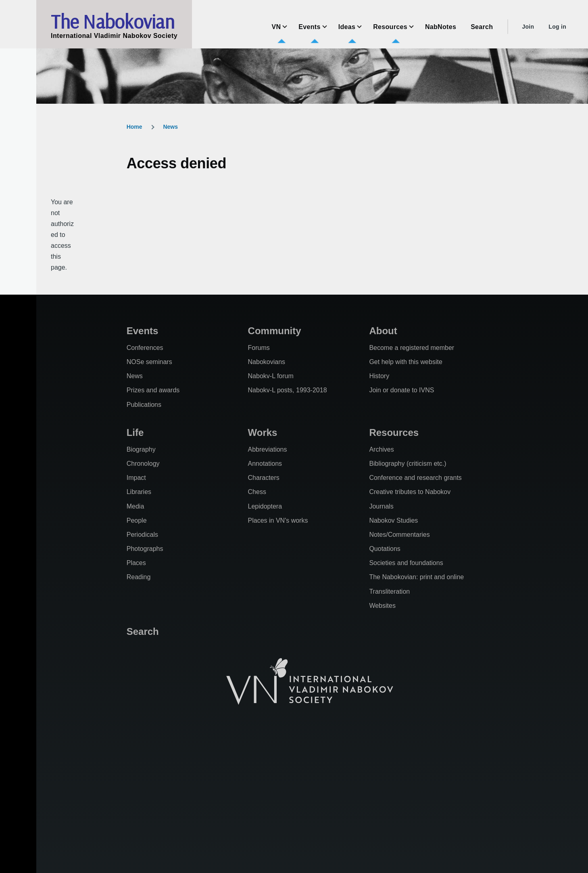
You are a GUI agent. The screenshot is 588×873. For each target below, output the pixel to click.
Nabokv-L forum (271, 376)
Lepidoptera (265, 506)
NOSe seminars (149, 362)
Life (135, 432)
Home (134, 127)
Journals (381, 506)
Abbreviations (268, 449)
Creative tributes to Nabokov (410, 492)
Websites (382, 606)
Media (136, 506)
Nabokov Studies (393, 520)
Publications (144, 405)
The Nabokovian (113, 21)
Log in (557, 27)
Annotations (265, 464)
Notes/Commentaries (399, 535)
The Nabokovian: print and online (416, 577)
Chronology (143, 464)
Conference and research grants (415, 478)
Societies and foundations (406, 563)
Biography (141, 449)
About (383, 331)
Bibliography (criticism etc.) (408, 464)
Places (136, 563)
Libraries (139, 492)
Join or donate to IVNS (401, 390)
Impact (136, 478)
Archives (381, 449)
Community (275, 331)
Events (143, 331)
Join (528, 27)
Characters (264, 478)
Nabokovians (267, 362)
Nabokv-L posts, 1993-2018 (288, 390)
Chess (257, 492)
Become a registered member (412, 348)
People (137, 520)
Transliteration (389, 591)
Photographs (145, 549)
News (170, 127)
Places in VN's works (278, 520)
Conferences (145, 348)
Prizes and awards (153, 390)
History (379, 376)
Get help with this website (406, 362)
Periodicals (142, 535)
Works (263, 432)
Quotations (385, 549)
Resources (394, 432)
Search (143, 631)
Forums (259, 348)
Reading (139, 577)
